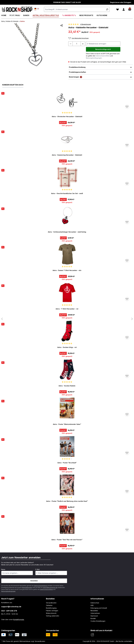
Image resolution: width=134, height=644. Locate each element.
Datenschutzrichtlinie (103, 56)
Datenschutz (95, 603)
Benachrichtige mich (103, 49)
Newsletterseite (27, 588)
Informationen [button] (97, 599)
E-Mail (37, 569)
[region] (34, 46)
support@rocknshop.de (50, 588)
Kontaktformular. (19, 619)
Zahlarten (49, 605)
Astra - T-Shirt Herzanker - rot (67, 309)
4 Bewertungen (86, 24)
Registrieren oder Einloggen (121, 2)
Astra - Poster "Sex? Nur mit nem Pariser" (67, 540)
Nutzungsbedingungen (94, 58)
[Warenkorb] (130, 9)
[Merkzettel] (118, 9)
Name (3, 569)
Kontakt (93, 618)
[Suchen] (107, 9)
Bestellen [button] (50, 599)
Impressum (94, 616)
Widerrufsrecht (51, 613)
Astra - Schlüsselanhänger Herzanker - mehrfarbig (67, 232)
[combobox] (77, 9)
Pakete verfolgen (52, 611)
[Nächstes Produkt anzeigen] (2, 319)
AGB (92, 605)
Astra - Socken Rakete (67, 386)
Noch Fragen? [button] (8, 599)
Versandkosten (51, 603)
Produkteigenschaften (101, 72)
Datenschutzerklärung (41, 586)
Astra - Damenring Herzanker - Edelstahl (67, 155)
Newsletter (94, 611)
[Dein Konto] (124, 9)
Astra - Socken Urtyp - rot (67, 347)
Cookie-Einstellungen (98, 621)
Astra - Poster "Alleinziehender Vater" (67, 424)
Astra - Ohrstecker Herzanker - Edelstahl (67, 116)
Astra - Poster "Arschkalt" (67, 463)
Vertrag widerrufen (53, 616)
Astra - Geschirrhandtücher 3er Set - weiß (67, 193)
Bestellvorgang (51, 608)
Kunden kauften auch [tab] (13, 85)
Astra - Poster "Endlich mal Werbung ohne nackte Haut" (67, 501)
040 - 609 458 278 (9, 611)
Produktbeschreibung (101, 67)
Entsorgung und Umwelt (99, 608)
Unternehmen (95, 613)
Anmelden (34, 581)
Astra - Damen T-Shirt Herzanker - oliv (67, 270)
